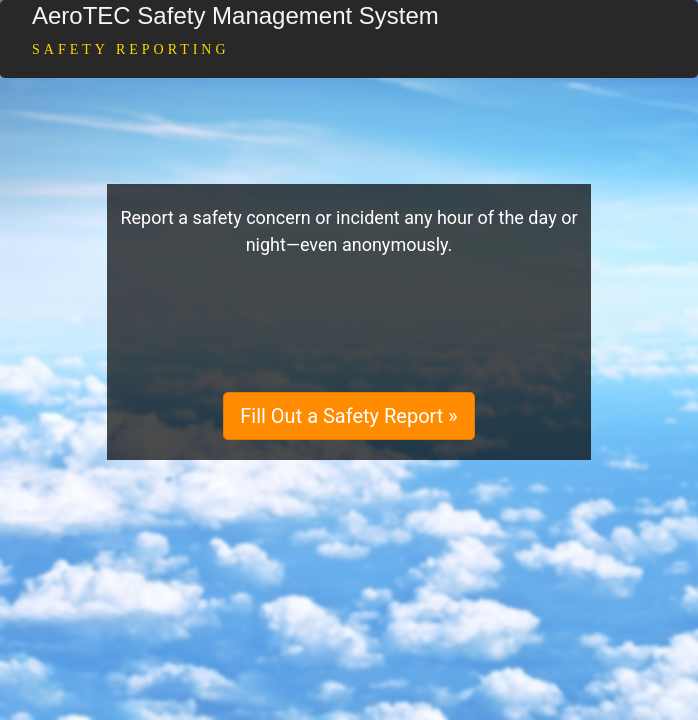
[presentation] (349, 323)
